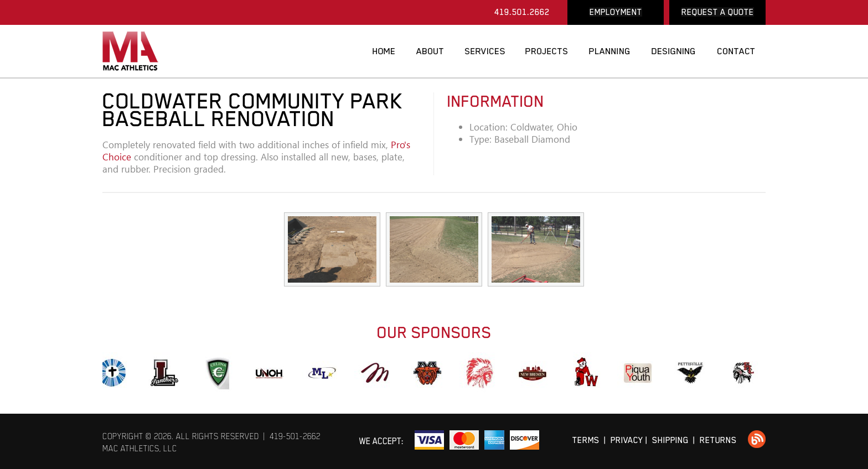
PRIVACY (627, 440)
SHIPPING (670, 440)
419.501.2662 (522, 12)
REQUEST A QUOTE (718, 12)
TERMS (586, 440)
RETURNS (718, 440)
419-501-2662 (295, 436)
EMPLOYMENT (616, 12)
